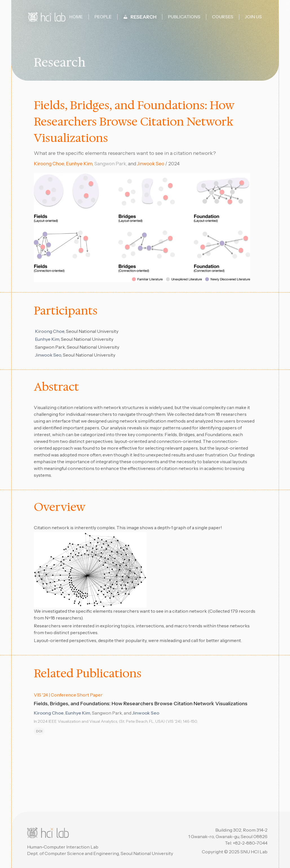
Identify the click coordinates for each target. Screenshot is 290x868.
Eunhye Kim (79, 164)
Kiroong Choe (49, 164)
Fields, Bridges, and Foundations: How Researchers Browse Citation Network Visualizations (143, 704)
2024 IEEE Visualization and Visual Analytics (78, 721)
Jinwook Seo (151, 164)
